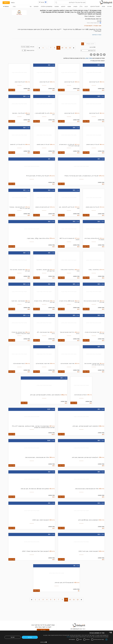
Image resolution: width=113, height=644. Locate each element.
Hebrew (6, 6)
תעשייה (75, 6)
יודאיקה (63, 6)
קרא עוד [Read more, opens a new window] (68, 637)
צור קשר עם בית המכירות (93, 19)
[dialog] (56, 637)
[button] (74, 642)
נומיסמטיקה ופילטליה (46, 6)
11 (66, 48)
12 (70, 48)
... (47, 48)
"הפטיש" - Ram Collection (93, 16)
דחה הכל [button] (13, 637)
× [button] (110, 632)
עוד (31, 6)
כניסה (13, 3)
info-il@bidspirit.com (76, 629)
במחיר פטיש (89, 58)
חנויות (103, 6)
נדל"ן (81, 6)
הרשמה (6, 3)
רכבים (86, 6)
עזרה (14, 6)
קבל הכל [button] (30, 637)
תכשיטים (36, 6)
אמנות (69, 6)
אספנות (57, 6)
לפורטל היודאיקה (95, 6)
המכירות (110, 6)
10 (62, 48)
